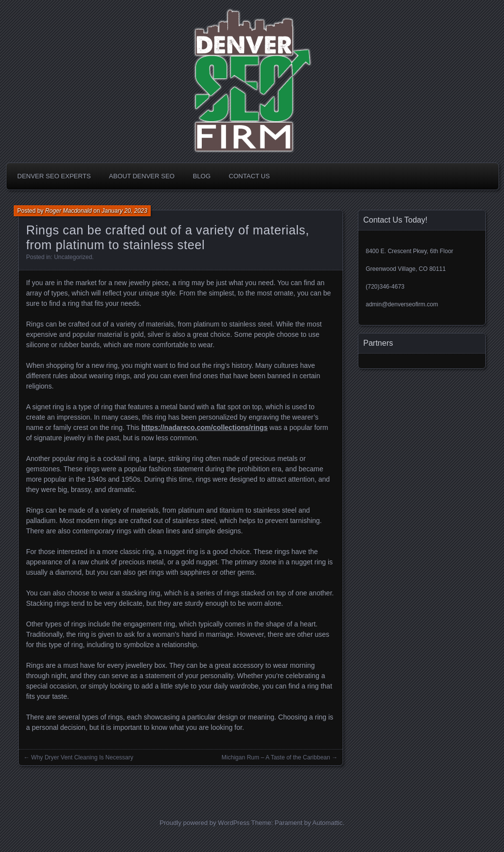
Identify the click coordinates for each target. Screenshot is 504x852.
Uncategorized (73, 257)
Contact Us (249, 176)
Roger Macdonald (69, 211)
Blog (202, 176)
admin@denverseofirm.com (402, 304)
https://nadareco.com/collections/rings (205, 427)
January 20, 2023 (124, 211)
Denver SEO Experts (54, 176)
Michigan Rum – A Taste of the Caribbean (276, 757)
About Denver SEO (142, 176)
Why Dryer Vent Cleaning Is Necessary (82, 757)
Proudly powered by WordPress (205, 823)
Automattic (328, 823)
